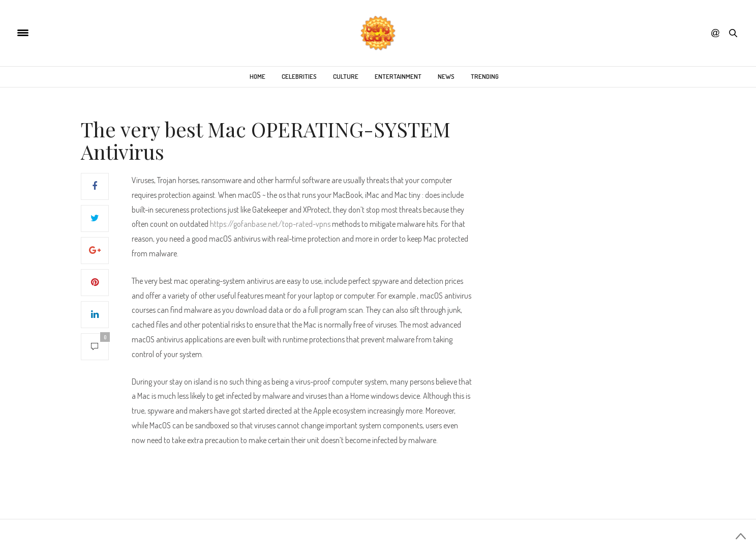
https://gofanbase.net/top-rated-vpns (270, 224)
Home (258, 76)
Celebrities (299, 76)
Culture (346, 76)
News (446, 76)
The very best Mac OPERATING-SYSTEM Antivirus (266, 140)
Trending (485, 76)
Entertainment (398, 76)
